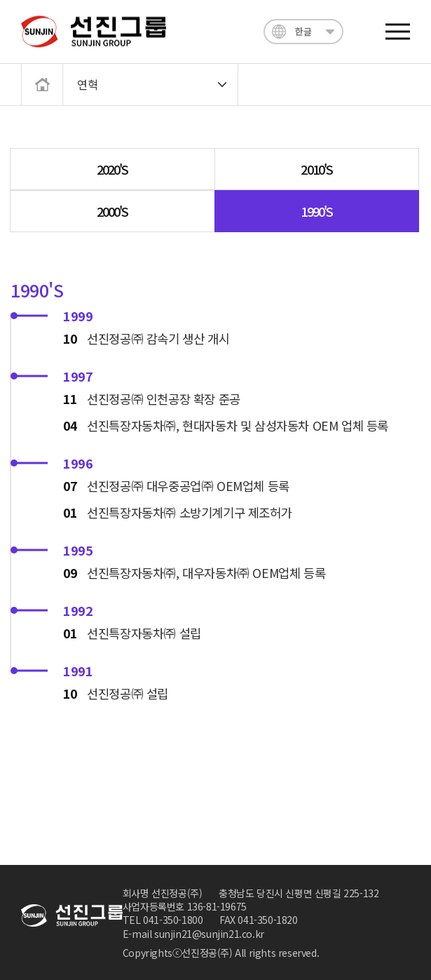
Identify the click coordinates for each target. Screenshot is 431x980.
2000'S (112, 211)
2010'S (316, 169)
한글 (303, 31)
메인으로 (37, 83)
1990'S (316, 211)
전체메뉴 (398, 32)
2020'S (112, 169)
